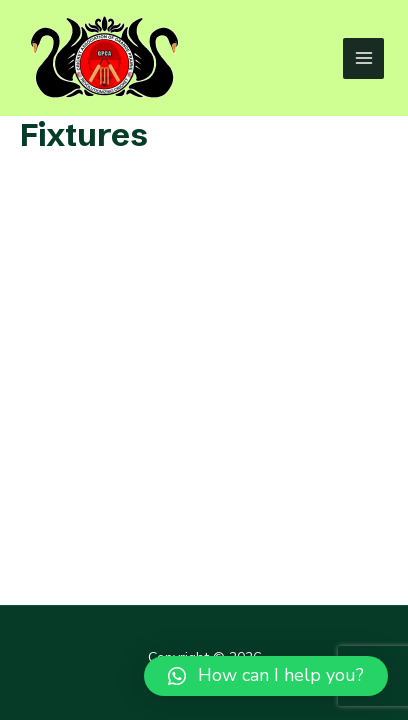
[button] (266, 676)
